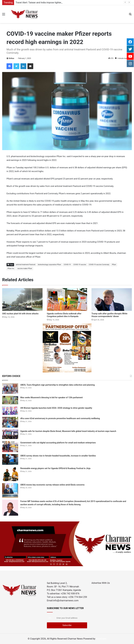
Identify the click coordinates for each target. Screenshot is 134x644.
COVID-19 (67, 265)
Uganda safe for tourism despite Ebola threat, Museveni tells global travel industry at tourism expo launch (68, 431)
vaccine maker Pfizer (25, 269)
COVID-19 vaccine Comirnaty (99, 265)
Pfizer (114, 265)
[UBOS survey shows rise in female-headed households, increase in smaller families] (10, 459)
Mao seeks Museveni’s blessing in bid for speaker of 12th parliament (52, 397)
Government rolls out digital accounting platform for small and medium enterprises (58, 443)
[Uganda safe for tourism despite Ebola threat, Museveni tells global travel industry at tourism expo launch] (10, 434)
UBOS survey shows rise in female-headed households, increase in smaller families (58, 456)
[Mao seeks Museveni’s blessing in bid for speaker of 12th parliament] (10, 400)
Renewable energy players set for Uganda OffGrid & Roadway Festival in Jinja (55, 468)
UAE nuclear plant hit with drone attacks (20, 314)
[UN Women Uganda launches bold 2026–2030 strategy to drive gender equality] (10, 411)
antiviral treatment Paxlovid (25, 265)
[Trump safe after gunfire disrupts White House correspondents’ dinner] (112, 300)
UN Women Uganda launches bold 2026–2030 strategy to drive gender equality (56, 408)
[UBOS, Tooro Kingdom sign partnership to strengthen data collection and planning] (10, 389)
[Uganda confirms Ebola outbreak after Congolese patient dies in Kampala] (67, 299)
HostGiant (101, 639)
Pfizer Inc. (11, 269)
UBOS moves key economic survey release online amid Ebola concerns (52, 485)
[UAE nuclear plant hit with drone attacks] (22, 299)
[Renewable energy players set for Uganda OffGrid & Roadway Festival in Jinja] (10, 474)
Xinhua (11, 58)
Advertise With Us (101, 583)
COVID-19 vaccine (80, 265)
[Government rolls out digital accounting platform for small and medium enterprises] (10, 447)
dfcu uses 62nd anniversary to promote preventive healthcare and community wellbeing (60, 418)
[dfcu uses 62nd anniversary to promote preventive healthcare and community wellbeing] (10, 422)
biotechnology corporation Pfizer (49, 265)
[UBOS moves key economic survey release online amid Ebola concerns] (10, 490)
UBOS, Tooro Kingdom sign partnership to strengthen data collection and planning (57, 385)
